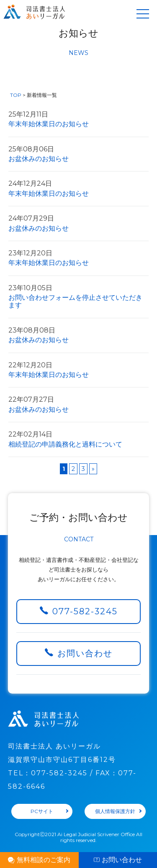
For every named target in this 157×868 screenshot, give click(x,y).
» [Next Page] (93, 469)
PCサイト (42, 811)
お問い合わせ (85, 653)
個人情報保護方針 (115, 811)
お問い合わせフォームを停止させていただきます (78, 297)
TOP (16, 95)
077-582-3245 (85, 611)
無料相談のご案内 (44, 860)
